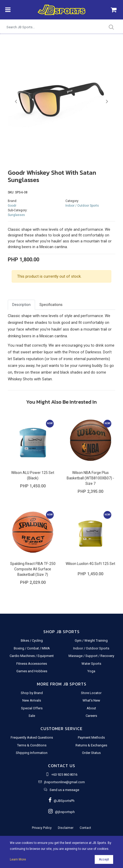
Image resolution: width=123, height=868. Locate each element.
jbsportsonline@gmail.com (64, 782)
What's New (91, 700)
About (91, 708)
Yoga (91, 671)
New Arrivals (32, 700)
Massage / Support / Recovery (91, 656)
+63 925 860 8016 (64, 775)
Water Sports (91, 664)
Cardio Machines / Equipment (32, 656)
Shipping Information (32, 753)
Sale (32, 716)
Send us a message (64, 790)
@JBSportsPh (61, 801)
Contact (85, 828)
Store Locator (91, 693)
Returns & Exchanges (91, 745)
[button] (16, 101)
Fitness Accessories (32, 664)
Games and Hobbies (32, 671)
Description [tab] (21, 305)
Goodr (12, 206)
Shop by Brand (32, 693)
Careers (91, 716)
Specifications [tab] (51, 305)
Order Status (91, 753)
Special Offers (32, 708)
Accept (104, 859)
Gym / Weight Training (91, 640)
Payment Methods (91, 737)
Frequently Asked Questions (32, 737)
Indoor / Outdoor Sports (82, 206)
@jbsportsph (61, 812)
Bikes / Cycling (32, 640)
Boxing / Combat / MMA (32, 648)
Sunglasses (16, 215)
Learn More (18, 859)
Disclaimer (66, 828)
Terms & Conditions (32, 745)
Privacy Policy (42, 828)
